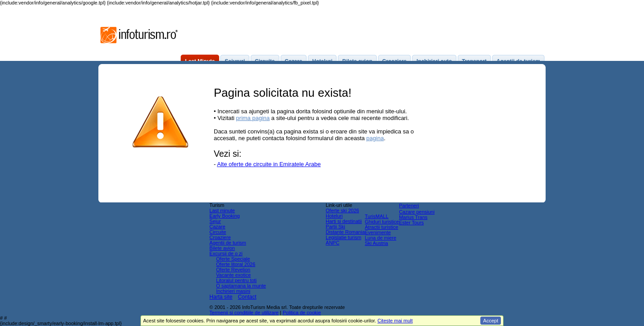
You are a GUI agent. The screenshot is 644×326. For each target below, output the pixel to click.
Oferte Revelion (233, 270)
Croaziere (220, 237)
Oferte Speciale (233, 259)
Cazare (217, 227)
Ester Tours (411, 223)
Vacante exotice (233, 275)
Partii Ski (335, 227)
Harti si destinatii (344, 221)
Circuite (218, 232)
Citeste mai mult (395, 321)
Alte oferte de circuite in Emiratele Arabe (269, 164)
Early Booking (225, 216)
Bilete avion (222, 248)
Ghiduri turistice (382, 222)
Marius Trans (413, 217)
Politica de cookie (302, 313)
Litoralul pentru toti (236, 280)
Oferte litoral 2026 (235, 264)
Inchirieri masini (233, 291)
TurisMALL (377, 216)
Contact (247, 297)
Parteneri (409, 206)
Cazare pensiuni (417, 212)
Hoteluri (334, 216)
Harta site (221, 297)
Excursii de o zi (226, 253)
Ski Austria (377, 243)
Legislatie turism (343, 237)
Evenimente (378, 232)
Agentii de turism (228, 243)
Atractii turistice (382, 227)
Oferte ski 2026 (342, 210)
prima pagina (253, 118)
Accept (491, 321)
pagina (375, 138)
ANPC (333, 243)
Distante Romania (345, 232)
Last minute (222, 210)
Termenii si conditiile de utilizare (244, 313)
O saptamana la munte (241, 286)
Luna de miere (381, 238)
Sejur (215, 221)
